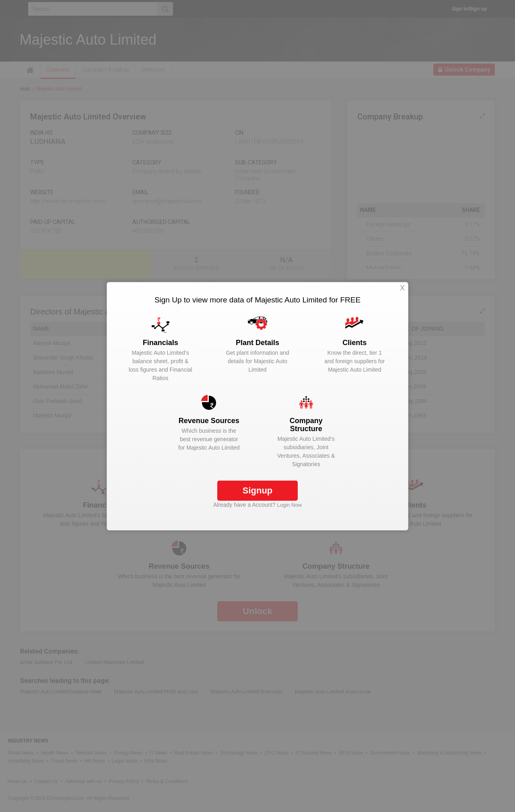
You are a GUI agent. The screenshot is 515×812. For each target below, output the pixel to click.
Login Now (289, 505)
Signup (258, 490)
